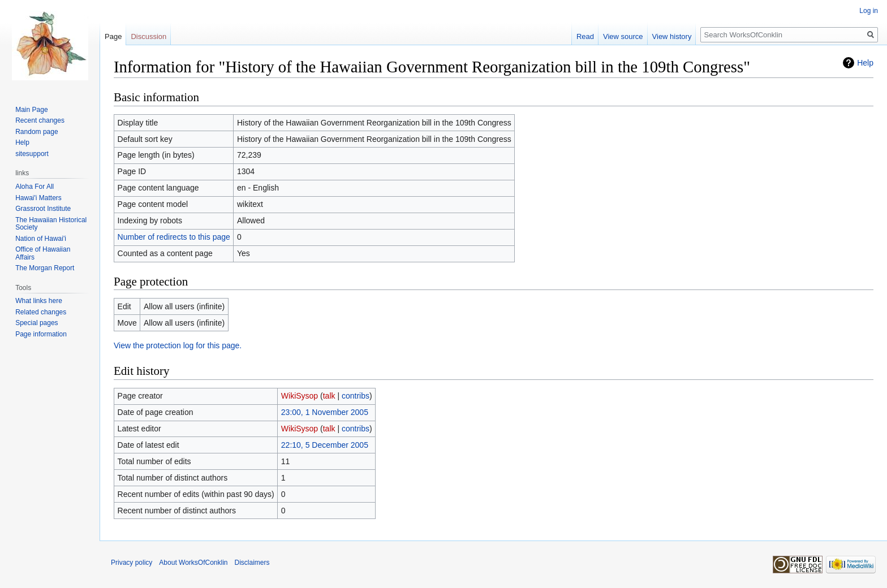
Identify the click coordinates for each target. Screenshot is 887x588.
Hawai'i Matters (38, 198)
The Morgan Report (45, 268)
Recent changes (40, 120)
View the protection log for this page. (178, 345)
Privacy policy (132, 563)
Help (865, 63)
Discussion (148, 36)
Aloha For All (35, 187)
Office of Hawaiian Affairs (43, 253)
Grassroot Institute (43, 209)
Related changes (41, 312)
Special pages (36, 323)
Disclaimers (252, 563)
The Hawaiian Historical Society (51, 224)
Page (113, 36)
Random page (36, 132)
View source (623, 36)
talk (329, 396)
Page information (41, 334)
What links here (39, 301)
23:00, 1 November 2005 (325, 412)
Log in (869, 11)
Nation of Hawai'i (41, 239)
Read (585, 36)
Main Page (31, 110)
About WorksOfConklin (193, 563)
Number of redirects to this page (174, 237)
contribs (356, 396)
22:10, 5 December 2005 (325, 445)
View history (672, 36)
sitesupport (32, 154)
